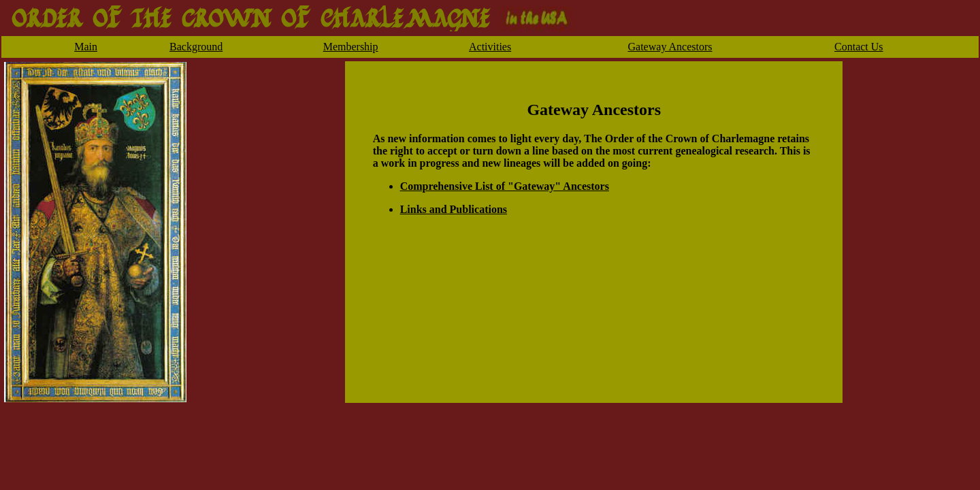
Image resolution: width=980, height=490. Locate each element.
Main (86, 47)
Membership (351, 47)
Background (196, 47)
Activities (490, 47)
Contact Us (859, 47)
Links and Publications (454, 209)
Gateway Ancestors (670, 47)
